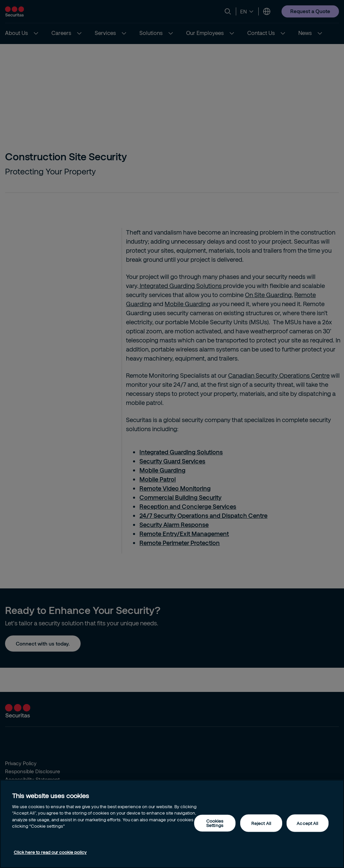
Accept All (307, 823)
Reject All (261, 823)
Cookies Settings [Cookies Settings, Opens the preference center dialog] (215, 823)
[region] (172, 824)
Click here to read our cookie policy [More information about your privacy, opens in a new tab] (50, 852)
